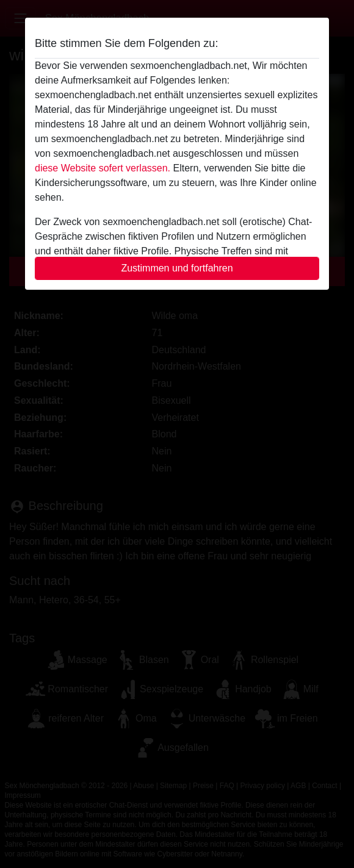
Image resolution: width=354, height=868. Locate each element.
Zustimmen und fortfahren (177, 268)
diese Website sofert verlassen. (103, 168)
